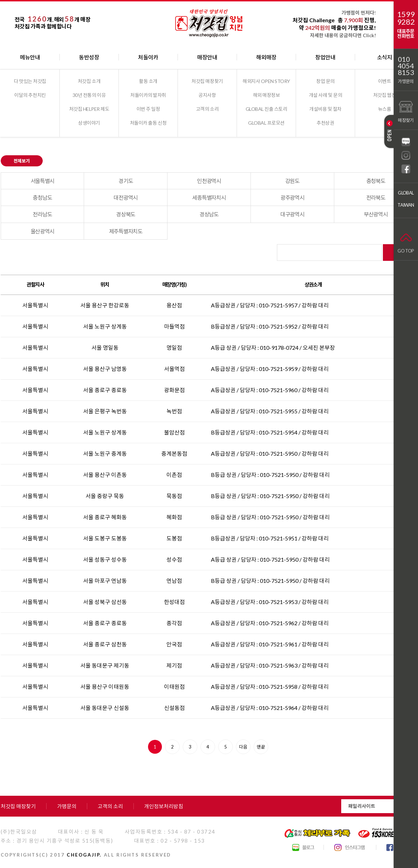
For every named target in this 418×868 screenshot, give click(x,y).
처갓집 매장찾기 (207, 81)
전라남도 (42, 214)
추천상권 (325, 123)
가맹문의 (406, 81)
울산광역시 (43, 231)
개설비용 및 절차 (325, 109)
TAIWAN (406, 205)
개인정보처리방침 (164, 806)
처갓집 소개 (89, 81)
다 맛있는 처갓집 (30, 81)
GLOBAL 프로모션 (266, 123)
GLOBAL (406, 193)
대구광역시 (292, 214)
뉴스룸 (385, 109)
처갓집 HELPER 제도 (89, 109)
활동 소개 (148, 81)
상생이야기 (89, 123)
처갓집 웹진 (384, 95)
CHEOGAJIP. (84, 855)
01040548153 (406, 66)
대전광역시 (126, 197)
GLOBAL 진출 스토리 (267, 109)
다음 (243, 747)
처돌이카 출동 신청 (148, 123)
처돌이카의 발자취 (148, 95)
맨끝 (261, 747)
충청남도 (42, 197)
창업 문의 (325, 81)
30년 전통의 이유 (89, 95)
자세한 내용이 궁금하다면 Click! (343, 35)
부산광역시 (376, 214)
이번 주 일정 (148, 109)
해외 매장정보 (267, 95)
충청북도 (376, 181)
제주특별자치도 (126, 231)
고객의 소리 (207, 109)
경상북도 (126, 214)
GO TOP (406, 242)
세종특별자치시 (209, 197)
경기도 (126, 181)
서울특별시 (43, 181)
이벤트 (385, 81)
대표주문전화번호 (406, 34)
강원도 (292, 181)
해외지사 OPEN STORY (266, 81)
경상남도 (209, 214)
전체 (28, 161)
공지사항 (207, 95)
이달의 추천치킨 (30, 95)
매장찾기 (406, 111)
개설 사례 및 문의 (325, 95)
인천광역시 (209, 181)
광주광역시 (292, 197)
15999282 (406, 18)
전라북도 (376, 197)
